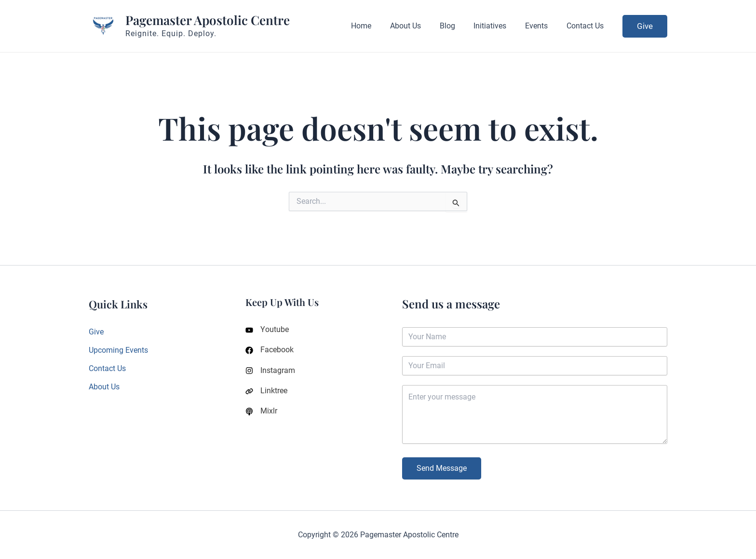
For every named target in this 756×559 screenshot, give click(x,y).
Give (96, 332)
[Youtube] (267, 330)
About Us (104, 387)
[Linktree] (266, 393)
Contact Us (107, 369)
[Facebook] (270, 351)
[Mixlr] (261, 413)
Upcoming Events (118, 350)
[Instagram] (270, 372)
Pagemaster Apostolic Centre (208, 20)
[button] (645, 26)
